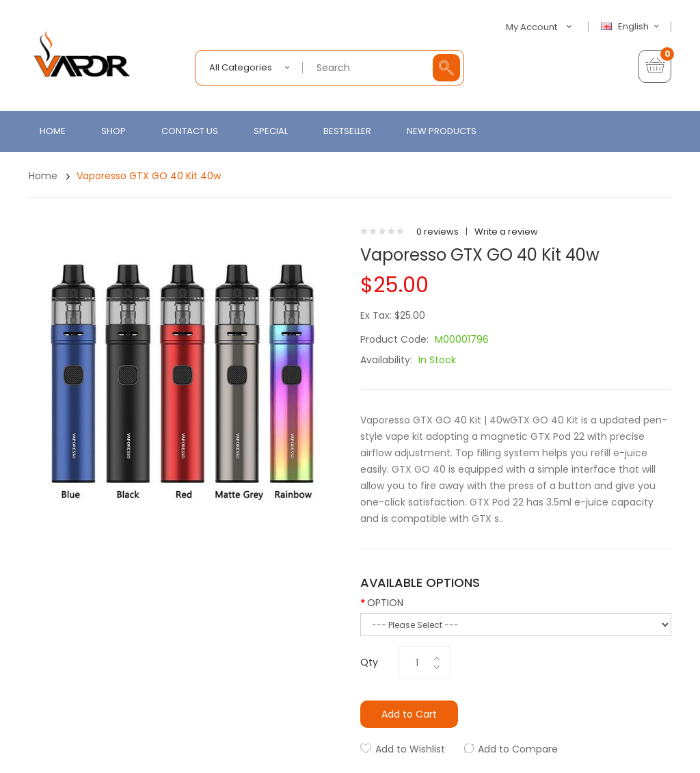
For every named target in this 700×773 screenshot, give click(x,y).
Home (43, 176)
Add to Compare (518, 749)
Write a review (506, 232)
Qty (369, 662)
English (632, 27)
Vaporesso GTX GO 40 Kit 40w (149, 176)
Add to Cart (409, 714)
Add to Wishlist (410, 749)
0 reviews (437, 232)
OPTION (385, 603)
